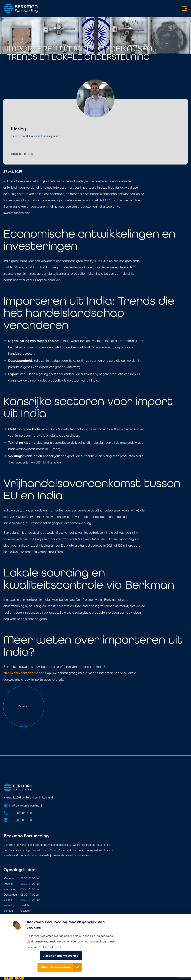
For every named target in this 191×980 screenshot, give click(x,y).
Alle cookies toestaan (56, 967)
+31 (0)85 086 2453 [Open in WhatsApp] (21, 820)
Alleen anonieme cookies (61, 956)
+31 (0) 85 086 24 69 (23, 154)
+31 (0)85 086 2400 (21, 813)
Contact (24, 706)
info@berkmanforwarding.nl (26, 805)
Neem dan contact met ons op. (28, 673)
